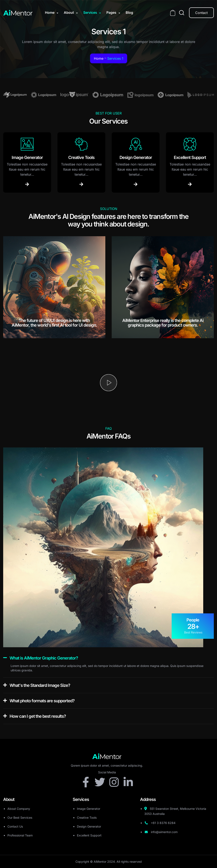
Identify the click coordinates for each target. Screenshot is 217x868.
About (69, 12)
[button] (108, 658)
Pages (111, 12)
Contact (201, 13)
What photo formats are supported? (42, 701)
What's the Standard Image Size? (40, 685)
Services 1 (115, 58)
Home (50, 12)
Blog (129, 12)
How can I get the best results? (38, 716)
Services (90, 12)
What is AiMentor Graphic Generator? (44, 658)
